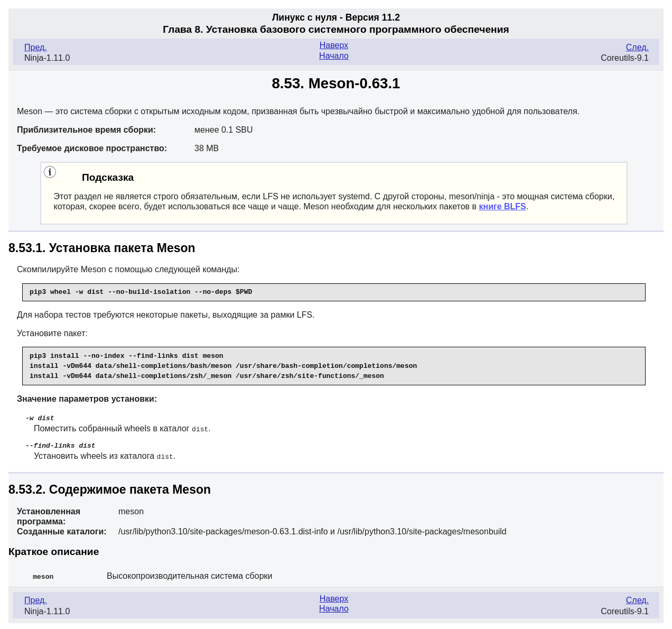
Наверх (334, 45)
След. (637, 47)
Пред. (36, 47)
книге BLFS (502, 206)
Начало (334, 56)
